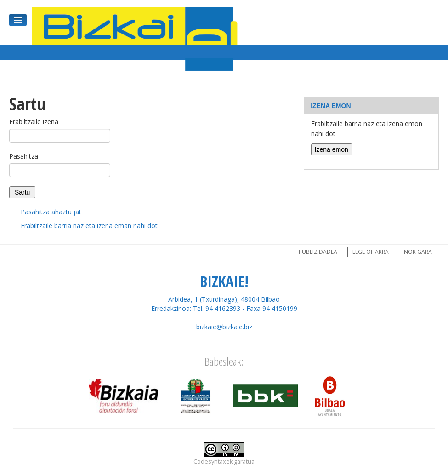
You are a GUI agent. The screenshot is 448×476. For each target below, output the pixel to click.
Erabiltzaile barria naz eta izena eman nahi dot (89, 226)
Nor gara (418, 252)
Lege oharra (371, 252)
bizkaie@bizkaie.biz (224, 327)
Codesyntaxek (213, 462)
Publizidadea (318, 252)
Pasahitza (24, 156)
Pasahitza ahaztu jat (51, 212)
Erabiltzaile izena (34, 122)
